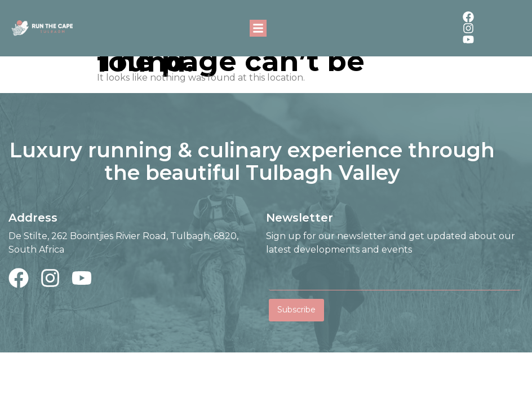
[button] (258, 28)
